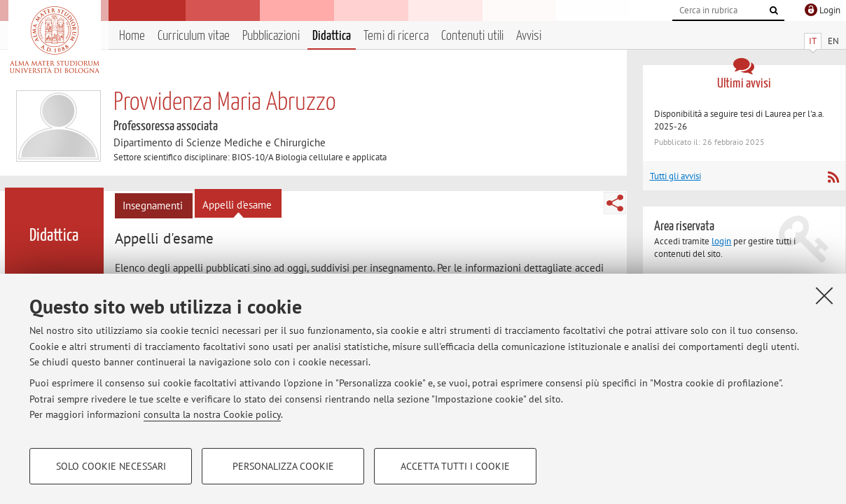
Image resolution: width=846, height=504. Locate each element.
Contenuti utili (472, 36)
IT (813, 41)
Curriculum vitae (194, 36)
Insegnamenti (153, 205)
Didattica (332, 36)
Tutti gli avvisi (675, 176)
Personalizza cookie (283, 466)
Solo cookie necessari (111, 466)
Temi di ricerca (396, 36)
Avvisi (529, 36)
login (721, 241)
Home (132, 36)
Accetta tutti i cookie (455, 466)
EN (833, 41)
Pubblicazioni (271, 36)
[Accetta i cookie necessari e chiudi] (824, 295)
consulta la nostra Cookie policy (212, 414)
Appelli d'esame (237, 205)
